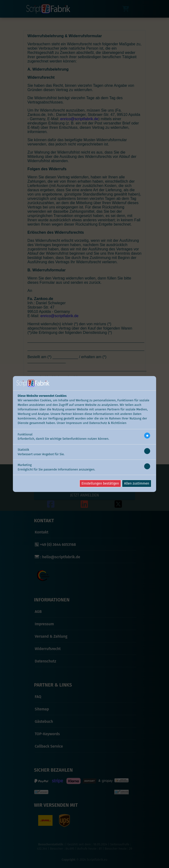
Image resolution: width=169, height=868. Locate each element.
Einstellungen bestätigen (100, 483)
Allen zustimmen (137, 483)
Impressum (74, 423)
